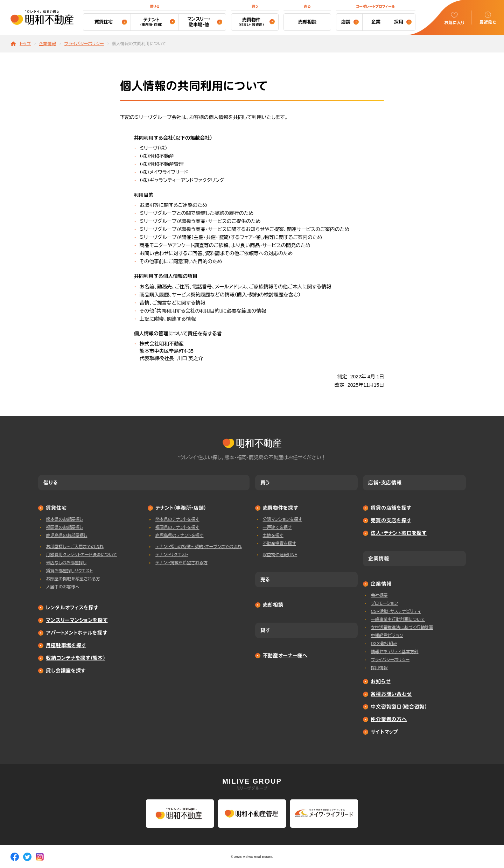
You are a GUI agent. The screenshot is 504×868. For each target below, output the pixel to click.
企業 (376, 22)
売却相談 (307, 22)
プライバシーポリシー (84, 44)
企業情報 (47, 44)
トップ (25, 44)
